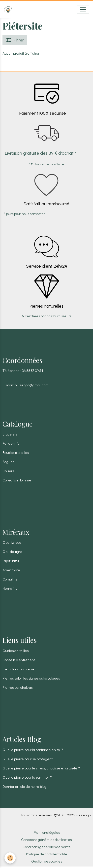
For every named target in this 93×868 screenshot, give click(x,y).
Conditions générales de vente (47, 847)
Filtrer (15, 40)
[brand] (9, 9)
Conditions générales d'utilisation (46, 840)
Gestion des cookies (47, 861)
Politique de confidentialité (47, 854)
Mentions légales (47, 833)
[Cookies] (10, 858)
